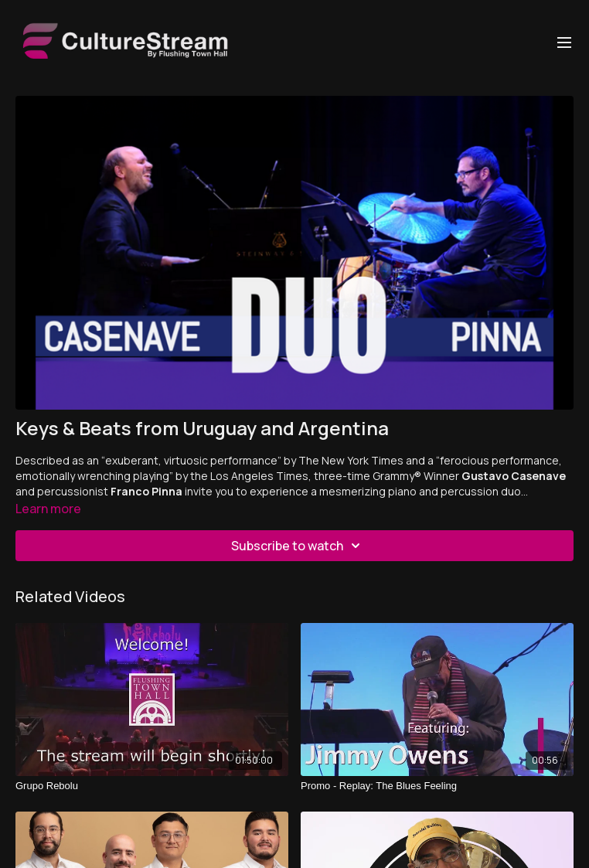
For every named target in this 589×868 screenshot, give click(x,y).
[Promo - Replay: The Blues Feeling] (437, 786)
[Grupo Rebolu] (152, 786)
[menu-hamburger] (564, 42)
